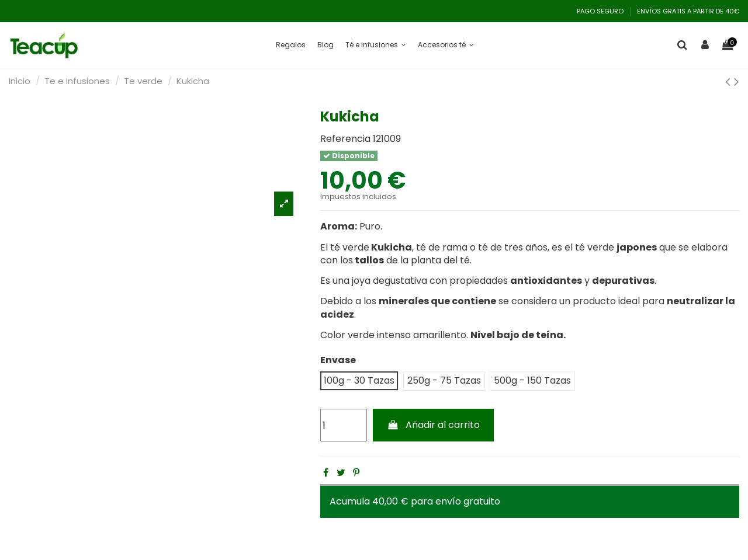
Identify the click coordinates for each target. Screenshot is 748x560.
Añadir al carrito (434, 425)
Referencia (345, 139)
